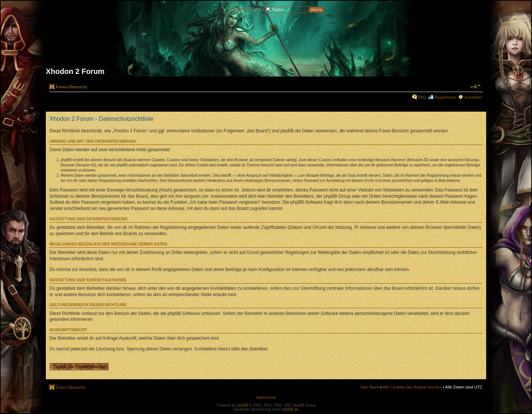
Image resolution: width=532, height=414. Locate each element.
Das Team (370, 387)
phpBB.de (290, 409)
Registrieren (445, 97)
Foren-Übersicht (71, 87)
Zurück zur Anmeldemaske (79, 367)
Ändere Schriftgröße (475, 86)
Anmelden (473, 97)
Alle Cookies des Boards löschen (412, 387)
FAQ (422, 97)
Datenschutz (266, 398)
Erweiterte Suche (249, 9)
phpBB (243, 405)
